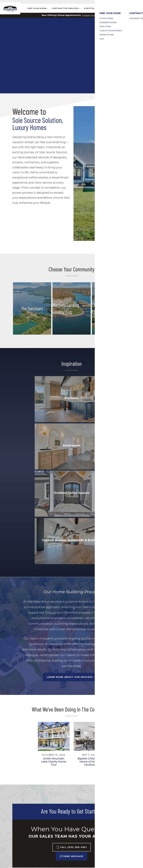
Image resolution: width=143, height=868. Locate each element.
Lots (15, 839)
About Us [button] (108, 8)
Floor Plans (19, 827)
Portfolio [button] (91, 8)
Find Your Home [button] (37, 8)
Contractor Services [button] (65, 8)
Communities (20, 817)
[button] (139, 8)
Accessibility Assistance (116, 841)
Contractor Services (40, 816)
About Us (73, 817)
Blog (107, 2)
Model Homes (20, 836)
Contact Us (133, 2)
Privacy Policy (110, 835)
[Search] (139, 8)
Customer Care (119, 2)
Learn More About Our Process (70, 592)
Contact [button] (125, 8)
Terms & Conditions (113, 838)
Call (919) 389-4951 (73, 763)
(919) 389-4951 (118, 830)
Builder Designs (110, 806)
